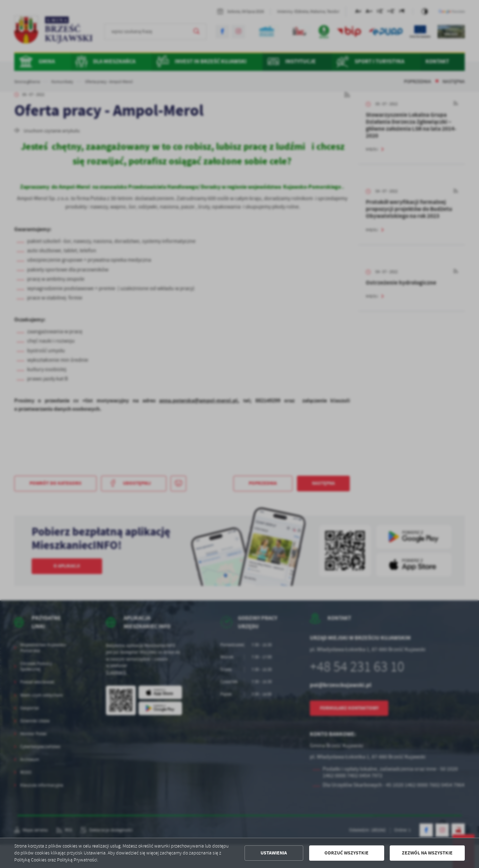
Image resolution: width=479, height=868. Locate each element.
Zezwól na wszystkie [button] (427, 853)
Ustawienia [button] (274, 853)
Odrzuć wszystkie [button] (346, 853)
